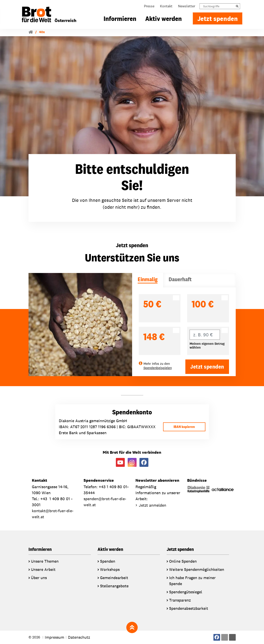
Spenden (108, 561)
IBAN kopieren (184, 427)
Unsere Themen (45, 561)
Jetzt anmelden (152, 505)
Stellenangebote (114, 586)
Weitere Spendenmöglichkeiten (197, 569)
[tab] (148, 280)
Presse (149, 6)
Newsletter (187, 6)
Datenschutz (79, 637)
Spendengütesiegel (186, 592)
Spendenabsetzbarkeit (189, 608)
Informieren (120, 18)
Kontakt (166, 6)
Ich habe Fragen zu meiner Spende (192, 581)
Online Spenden (183, 561)
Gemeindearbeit (114, 578)
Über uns (39, 578)
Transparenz (180, 600)
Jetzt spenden (218, 18)
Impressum (54, 637)
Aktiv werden (164, 18)
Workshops (110, 569)
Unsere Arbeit (43, 569)
